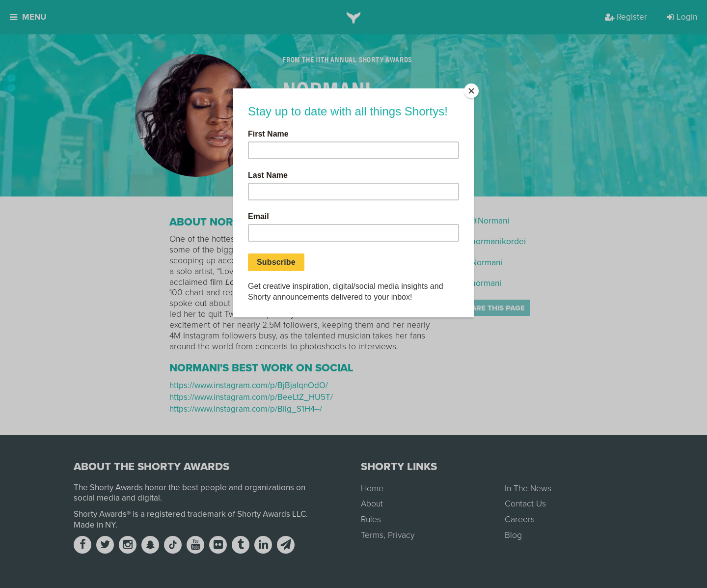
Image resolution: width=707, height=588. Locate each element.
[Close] (471, 91)
